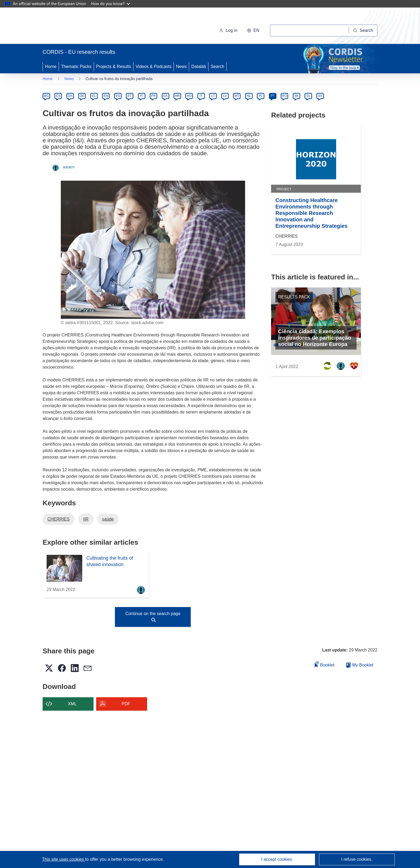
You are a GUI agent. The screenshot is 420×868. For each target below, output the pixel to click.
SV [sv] (320, 96)
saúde (108, 519)
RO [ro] (284, 96)
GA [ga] (165, 96)
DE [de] (82, 96)
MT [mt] (237, 96)
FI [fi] (142, 96)
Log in (228, 30)
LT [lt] (213, 96)
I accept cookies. (277, 859)
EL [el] (94, 96)
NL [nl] (249, 96)
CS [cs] (58, 96)
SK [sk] (297, 96)
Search (217, 67)
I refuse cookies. (357, 859)
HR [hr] (177, 96)
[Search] (363, 31)
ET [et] (130, 96)
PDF (126, 704)
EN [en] (106, 96)
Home (51, 67)
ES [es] (118, 96)
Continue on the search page (153, 617)
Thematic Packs (76, 67)
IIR (86, 519)
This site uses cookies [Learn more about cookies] (64, 859)
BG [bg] (46, 96)
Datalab (199, 67)
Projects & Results (114, 67)
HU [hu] (189, 96)
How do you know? (111, 4)
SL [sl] (308, 96)
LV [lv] (225, 96)
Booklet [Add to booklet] (325, 664)
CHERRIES (59, 519)
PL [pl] (261, 96)
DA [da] (70, 96)
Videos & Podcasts (153, 67)
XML (72, 704)
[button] (253, 31)
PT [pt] (273, 96)
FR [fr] (153, 96)
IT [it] (201, 96)
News (181, 67)
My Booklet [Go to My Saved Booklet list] (360, 665)
